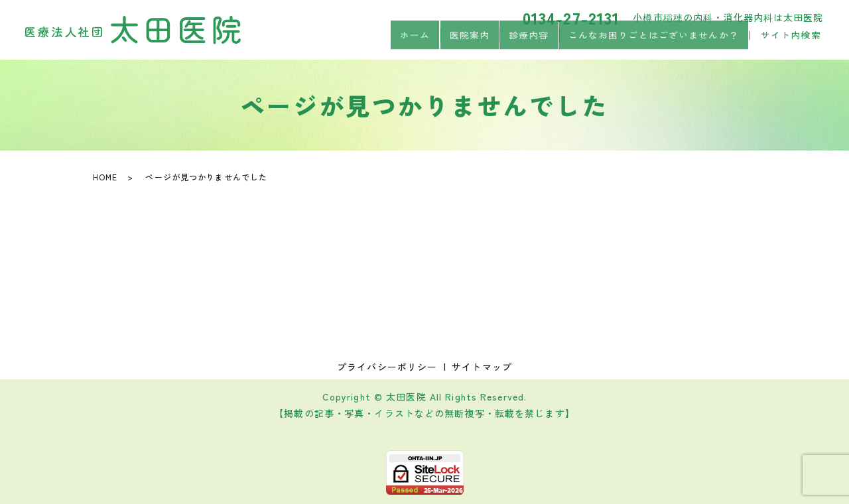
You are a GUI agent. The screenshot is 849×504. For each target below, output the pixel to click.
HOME (105, 177)
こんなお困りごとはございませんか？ (653, 42)
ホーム (415, 42)
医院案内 (469, 42)
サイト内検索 (791, 42)
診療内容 (529, 42)
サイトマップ (482, 367)
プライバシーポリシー (387, 367)
